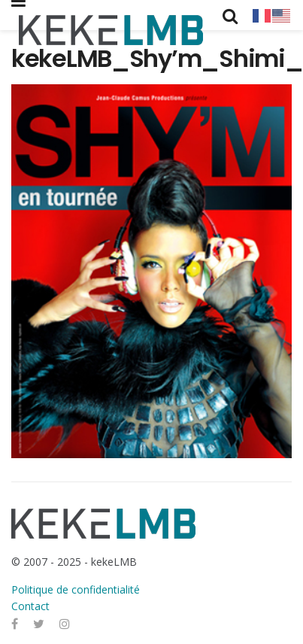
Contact (30, 606)
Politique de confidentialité (76, 589)
